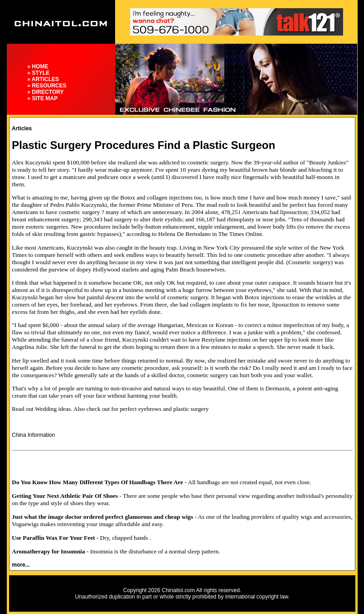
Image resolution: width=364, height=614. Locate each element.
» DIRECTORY (45, 92)
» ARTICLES (43, 79)
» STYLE (38, 73)
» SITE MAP (43, 98)
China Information (33, 435)
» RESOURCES (47, 86)
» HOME (38, 67)
